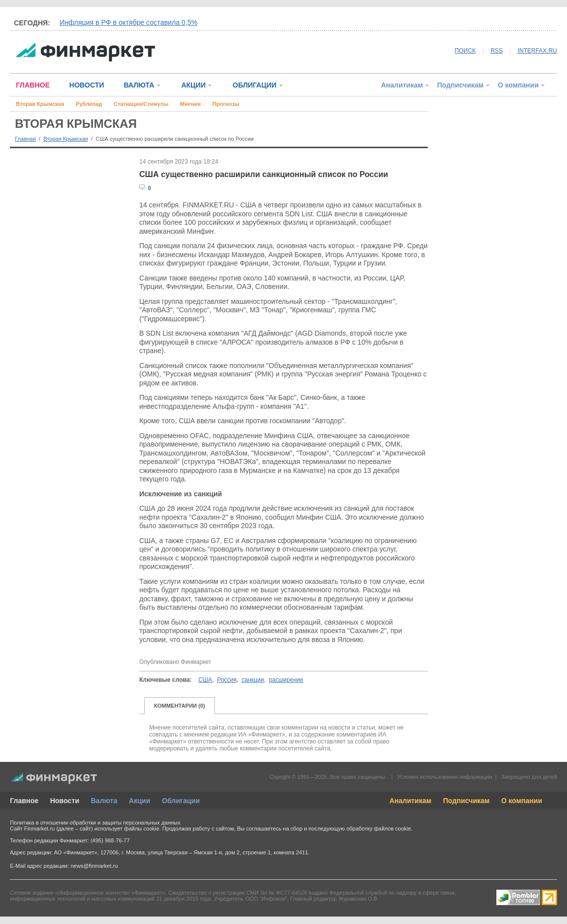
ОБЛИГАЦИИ (255, 85)
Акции (140, 801)
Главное (24, 801)
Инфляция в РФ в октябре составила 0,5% (129, 22)
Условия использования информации (444, 777)
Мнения (190, 104)
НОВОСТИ (87, 85)
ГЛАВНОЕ (33, 85)
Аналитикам (402, 85)
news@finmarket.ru (94, 866)
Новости (65, 801)
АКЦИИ (193, 85)
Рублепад (89, 104)
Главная (25, 139)
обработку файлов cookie (378, 829)
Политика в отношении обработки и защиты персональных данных (95, 823)
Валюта (104, 801)
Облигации (181, 801)
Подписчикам (461, 85)
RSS (497, 51)
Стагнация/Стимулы (141, 104)
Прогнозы (226, 104)
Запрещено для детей (529, 777)
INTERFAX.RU (537, 51)
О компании (518, 85)
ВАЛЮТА (139, 85)
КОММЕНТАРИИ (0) (180, 706)
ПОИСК (465, 51)
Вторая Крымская (40, 104)
